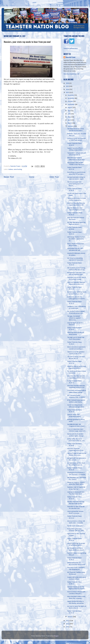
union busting (18, 169)
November (71, 98)
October (71, 101)
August (70, 108)
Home (32, 177)
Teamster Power (71, 57)
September (71, 105)
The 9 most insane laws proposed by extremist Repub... (75, 184)
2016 (67, 83)
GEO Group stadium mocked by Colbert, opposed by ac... (76, 239)
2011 (67, 624)
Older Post (54, 177)
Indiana (11, 169)
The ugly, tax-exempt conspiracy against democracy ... (74, 318)
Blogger (56, 636)
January (70, 617)
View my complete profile (71, 74)
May (69, 117)
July (69, 111)
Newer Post (9, 177)
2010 (67, 627)
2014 (67, 89)
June (69, 114)
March (70, 123)
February (71, 126)
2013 (67, 93)
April (69, 120)
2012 (67, 621)
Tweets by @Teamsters (71, 49)
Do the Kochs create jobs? (75, 526)
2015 (67, 86)
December (71, 95)
